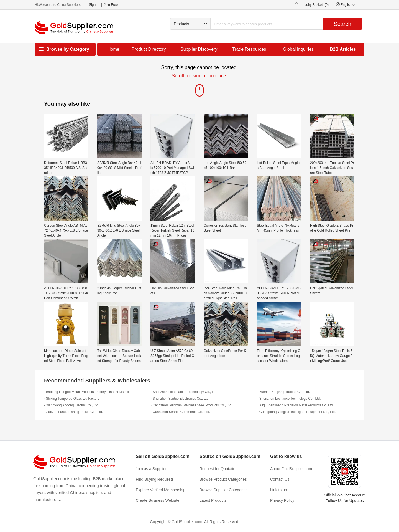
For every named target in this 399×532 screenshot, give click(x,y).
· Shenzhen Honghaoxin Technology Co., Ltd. (184, 392)
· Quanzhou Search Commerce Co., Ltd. (180, 412)
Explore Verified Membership (161, 490)
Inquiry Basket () (315, 5)
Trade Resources (249, 49)
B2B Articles (343, 49)
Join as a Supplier (151, 469)
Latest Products (213, 500)
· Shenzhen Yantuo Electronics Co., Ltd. (180, 399)
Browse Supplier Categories (224, 490)
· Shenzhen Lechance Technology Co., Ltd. (289, 399)
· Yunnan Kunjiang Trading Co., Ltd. (284, 392)
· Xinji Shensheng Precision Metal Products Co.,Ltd (295, 405)
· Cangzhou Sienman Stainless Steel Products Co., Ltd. (191, 405)
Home (113, 49)
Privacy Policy (282, 500)
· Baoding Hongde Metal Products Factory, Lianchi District (87, 392)
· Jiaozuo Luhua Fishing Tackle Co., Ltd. (74, 412)
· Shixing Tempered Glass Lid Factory (72, 399)
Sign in (94, 5)
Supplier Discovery (199, 49)
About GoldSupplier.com (291, 469)
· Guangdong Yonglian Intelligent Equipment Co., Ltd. (296, 412)
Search (342, 24)
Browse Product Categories (223, 479)
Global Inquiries (298, 49)
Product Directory (149, 49)
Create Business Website (158, 500)
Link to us (278, 490)
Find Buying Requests (155, 479)
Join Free (111, 5)
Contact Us (280, 479)
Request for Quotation (218, 469)
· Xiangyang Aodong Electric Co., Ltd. (72, 405)
